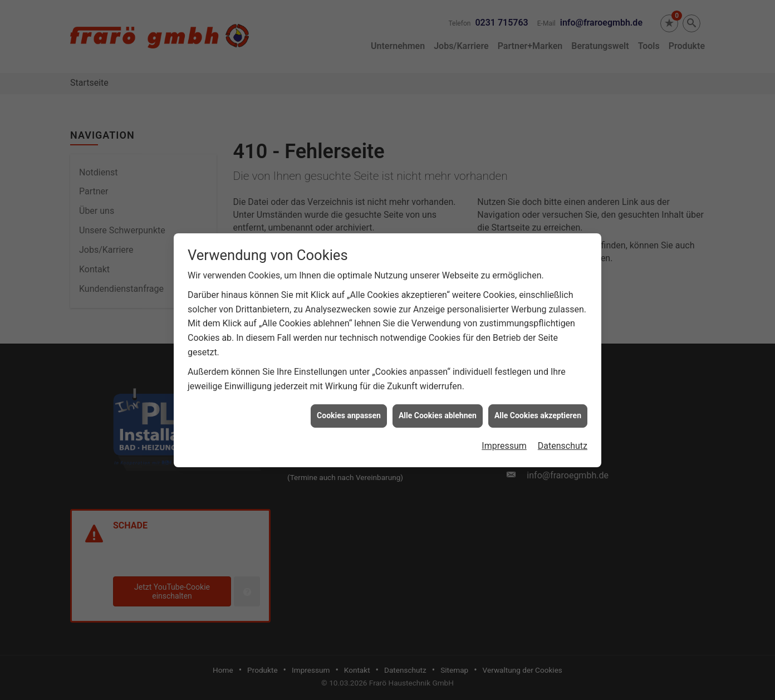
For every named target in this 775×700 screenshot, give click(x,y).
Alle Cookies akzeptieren (538, 410)
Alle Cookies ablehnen (438, 410)
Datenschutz (563, 440)
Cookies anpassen (349, 410)
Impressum (504, 440)
